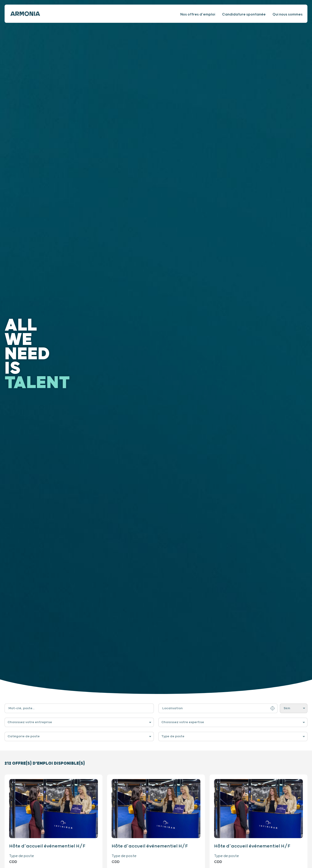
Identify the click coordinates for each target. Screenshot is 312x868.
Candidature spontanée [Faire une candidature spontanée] (244, 14)
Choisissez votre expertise (183, 722)
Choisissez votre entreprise (30, 722)
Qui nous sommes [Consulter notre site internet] (288, 14)
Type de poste (173, 736)
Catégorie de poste (24, 736)
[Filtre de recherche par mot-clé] (79, 708)
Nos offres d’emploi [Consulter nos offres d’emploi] (198, 14)
